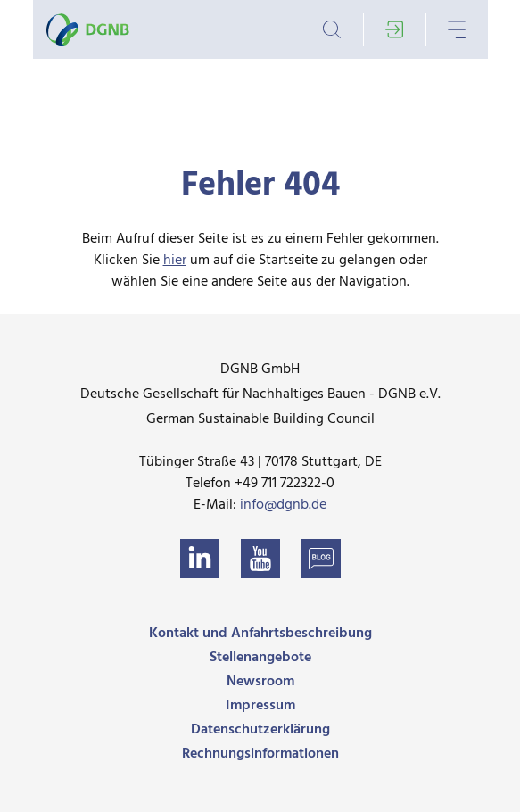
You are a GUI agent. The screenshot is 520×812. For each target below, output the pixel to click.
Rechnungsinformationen (260, 754)
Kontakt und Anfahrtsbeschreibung (260, 634)
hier (175, 261)
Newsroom (260, 682)
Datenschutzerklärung (260, 730)
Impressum (260, 706)
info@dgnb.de (283, 505)
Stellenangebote (260, 658)
